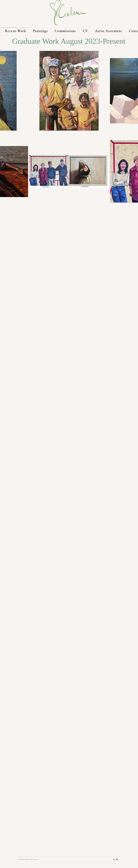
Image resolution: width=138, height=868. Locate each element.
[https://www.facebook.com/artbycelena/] (114, 859)
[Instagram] (117, 859)
